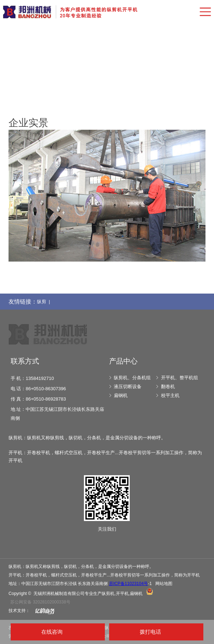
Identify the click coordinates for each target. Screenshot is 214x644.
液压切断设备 (128, 387)
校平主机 (170, 395)
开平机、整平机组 (180, 378)
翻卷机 (168, 387)
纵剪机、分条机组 (132, 378)
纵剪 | (45, 302)
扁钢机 (121, 395)
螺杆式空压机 (64, 575)
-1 (130, 584)
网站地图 (164, 584)
